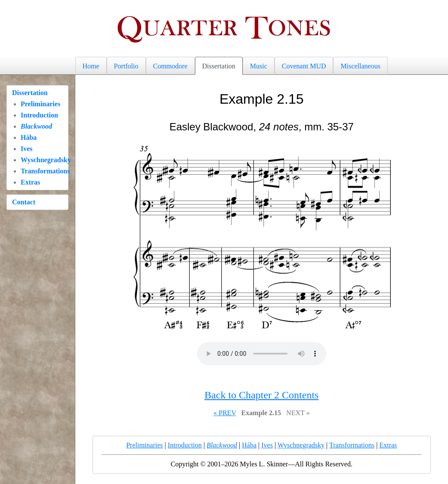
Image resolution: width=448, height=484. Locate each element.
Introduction (39, 115)
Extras (30, 182)
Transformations (45, 171)
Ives (27, 149)
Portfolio (126, 66)
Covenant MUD (304, 66)
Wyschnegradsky (46, 160)
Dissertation (219, 66)
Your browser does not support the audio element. (262, 354)
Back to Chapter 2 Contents (261, 395)
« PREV (225, 413)
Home (91, 66)
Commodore (170, 66)
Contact (24, 202)
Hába (29, 137)
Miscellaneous (360, 66)
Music (259, 66)
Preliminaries (40, 104)
